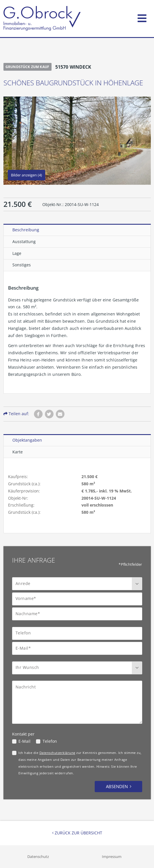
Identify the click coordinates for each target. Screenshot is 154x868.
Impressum (112, 857)
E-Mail (24, 741)
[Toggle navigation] (142, 17)
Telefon (50, 741)
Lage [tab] (17, 253)
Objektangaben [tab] (27, 440)
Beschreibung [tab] (26, 230)
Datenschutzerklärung (57, 753)
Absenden (117, 786)
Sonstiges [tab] (22, 265)
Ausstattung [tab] (24, 241)
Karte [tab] (18, 452)
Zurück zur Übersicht (77, 833)
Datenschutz (38, 857)
